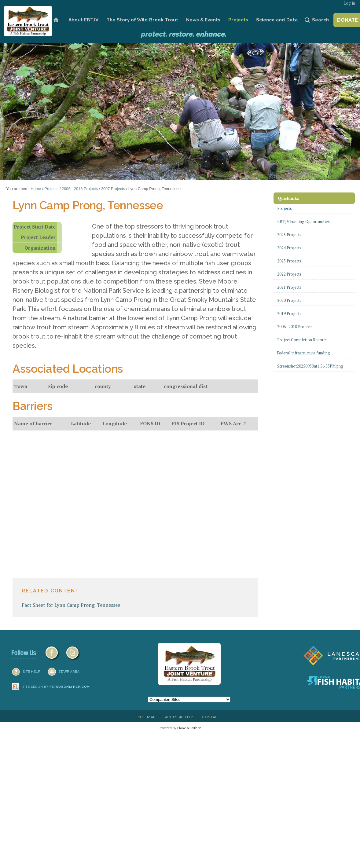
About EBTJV (83, 20)
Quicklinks (288, 198)
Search (320, 20)
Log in (349, 3)
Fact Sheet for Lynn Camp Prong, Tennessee (71, 605)
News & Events (203, 20)
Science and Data (277, 20)
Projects (238, 20)
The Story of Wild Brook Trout (142, 20)
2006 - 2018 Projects (80, 189)
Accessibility (179, 717)
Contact (211, 717)
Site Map (147, 717)
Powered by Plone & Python (180, 728)
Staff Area (69, 672)
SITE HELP (31, 672)
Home (56, 20)
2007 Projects (113, 189)
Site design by (56, 687)
